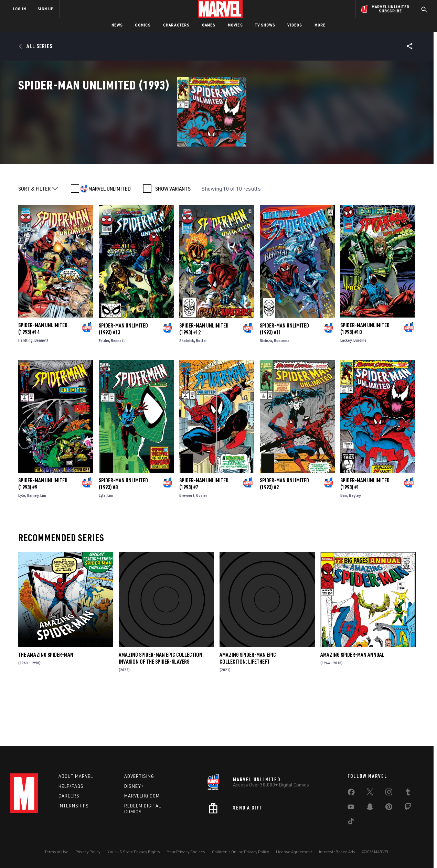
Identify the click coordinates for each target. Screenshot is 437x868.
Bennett (41, 388)
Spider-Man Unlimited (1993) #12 (204, 376)
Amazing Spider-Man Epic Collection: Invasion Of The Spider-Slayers (161, 706)
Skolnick (187, 388)
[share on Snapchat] (370, 808)
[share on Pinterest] (389, 808)
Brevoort (187, 543)
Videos (295, 25)
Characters (176, 25)
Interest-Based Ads (337, 852)
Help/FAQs (71, 786)
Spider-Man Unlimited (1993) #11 (284, 376)
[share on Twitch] (408, 808)
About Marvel (76, 776)
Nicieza (266, 388)
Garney (33, 543)
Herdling (25, 388)
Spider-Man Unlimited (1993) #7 (204, 531)
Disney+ (134, 786)
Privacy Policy (88, 852)
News (117, 25)
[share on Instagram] (389, 793)
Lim (43, 543)
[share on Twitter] (370, 793)
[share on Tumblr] (408, 793)
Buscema (282, 388)
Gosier (202, 543)
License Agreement (294, 852)
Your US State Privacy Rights (134, 852)
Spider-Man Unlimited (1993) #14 (43, 376)
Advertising (139, 776)
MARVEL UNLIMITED (110, 236)
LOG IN (20, 9)
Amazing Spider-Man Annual (352, 702)
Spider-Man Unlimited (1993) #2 (284, 531)
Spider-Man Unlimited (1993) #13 (123, 376)
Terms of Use (56, 852)
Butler (201, 388)
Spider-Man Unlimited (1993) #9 (43, 531)
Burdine (360, 388)
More (320, 25)
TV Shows (265, 25)
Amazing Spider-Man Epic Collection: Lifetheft (248, 706)
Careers (69, 796)
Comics (143, 25)
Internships (74, 806)
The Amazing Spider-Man (46, 702)
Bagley (355, 543)
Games (209, 25)
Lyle (22, 543)
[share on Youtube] (351, 808)
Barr (344, 543)
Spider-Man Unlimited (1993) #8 (123, 531)
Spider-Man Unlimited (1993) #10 (365, 376)
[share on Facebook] (351, 794)
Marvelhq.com (142, 796)
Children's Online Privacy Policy (241, 852)
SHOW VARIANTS (173, 236)
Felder (104, 388)
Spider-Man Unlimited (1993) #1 (365, 531)
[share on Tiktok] (351, 823)
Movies (235, 25)
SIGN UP (45, 9)
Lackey (346, 388)
